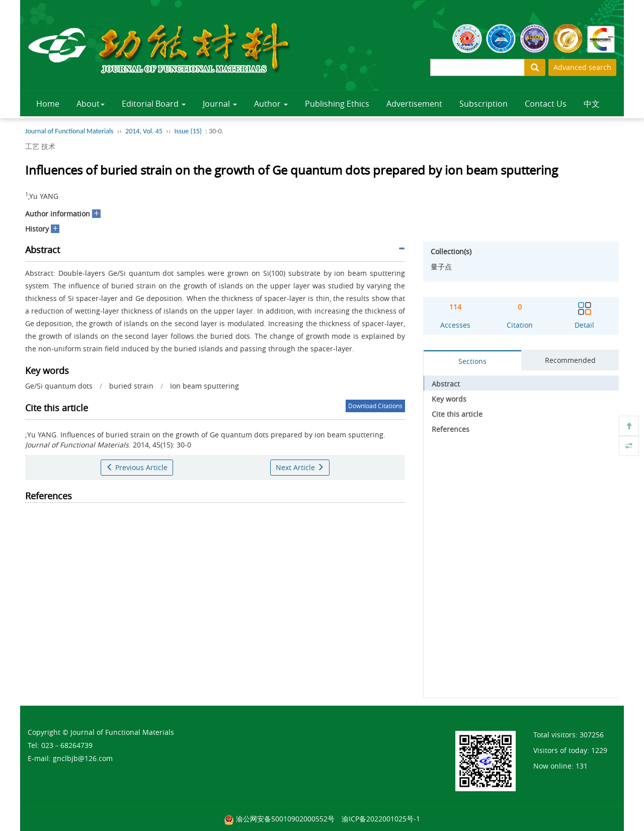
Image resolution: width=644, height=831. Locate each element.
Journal (220, 104)
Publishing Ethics (337, 104)
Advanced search (582, 67)
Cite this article (457, 414)
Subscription (484, 104)
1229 (599, 750)
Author (271, 104)
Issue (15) (188, 131)
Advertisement (414, 104)
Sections (472, 361)
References (451, 429)
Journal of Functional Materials (69, 131)
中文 (592, 104)
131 (582, 766)
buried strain (131, 386)
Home (48, 104)
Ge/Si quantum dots (59, 386)
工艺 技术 (40, 146)
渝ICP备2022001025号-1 (381, 819)
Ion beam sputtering (205, 386)
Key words (449, 399)
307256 (592, 735)
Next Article (300, 467)
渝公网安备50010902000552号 (285, 819)
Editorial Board (154, 104)
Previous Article (137, 467)
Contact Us (546, 104)
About (91, 104)
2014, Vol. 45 (144, 131)
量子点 (441, 267)
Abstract (446, 384)
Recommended (570, 360)
